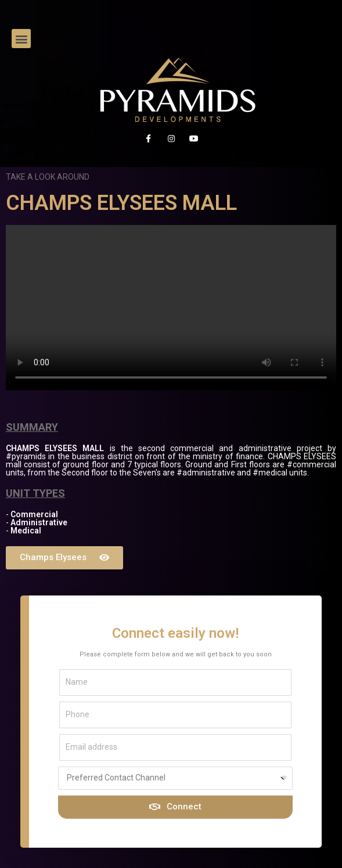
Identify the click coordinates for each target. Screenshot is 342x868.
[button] (21, 39)
